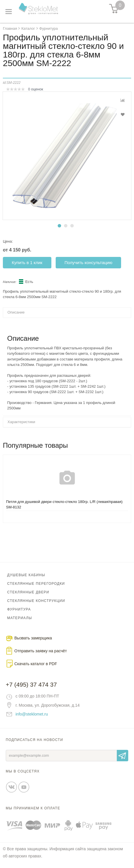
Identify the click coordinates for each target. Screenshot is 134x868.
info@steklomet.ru (32, 714)
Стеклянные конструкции (36, 601)
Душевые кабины (26, 575)
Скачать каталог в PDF (36, 664)
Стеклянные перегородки (36, 584)
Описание (16, 312)
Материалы (20, 618)
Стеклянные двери (28, 592)
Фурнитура (19, 609)
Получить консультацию (89, 262)
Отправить (123, 756)
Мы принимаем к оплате (33, 808)
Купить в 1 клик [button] (27, 262)
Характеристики (21, 422)
